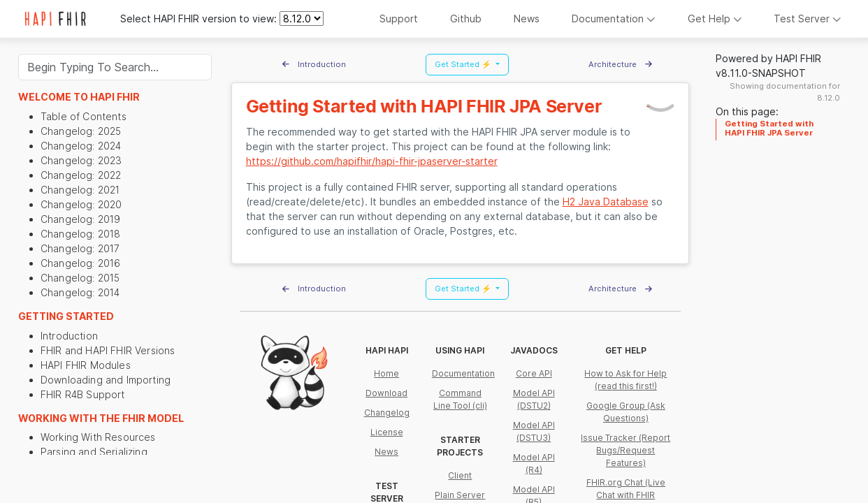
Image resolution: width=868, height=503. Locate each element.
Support (399, 19)
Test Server (808, 19)
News (527, 19)
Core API (534, 373)
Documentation (614, 19)
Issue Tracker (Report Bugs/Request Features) (625, 450)
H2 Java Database (606, 202)
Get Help (715, 19)
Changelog (387, 413)
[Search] (115, 67)
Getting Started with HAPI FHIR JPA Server (769, 128)
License (387, 432)
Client (460, 475)
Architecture (620, 64)
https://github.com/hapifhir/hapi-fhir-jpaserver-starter (372, 161)
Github (466, 19)
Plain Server (460, 495)
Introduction (314, 64)
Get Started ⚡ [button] (464, 64)
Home (386, 373)
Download (386, 393)
